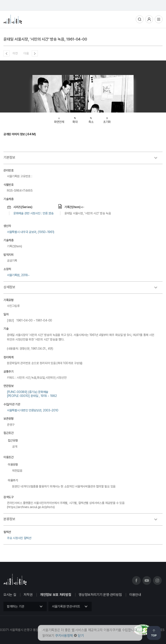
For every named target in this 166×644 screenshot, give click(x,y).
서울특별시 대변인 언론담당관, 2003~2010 (33, 410)
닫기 (81, 636)
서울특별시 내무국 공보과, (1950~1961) (31, 232)
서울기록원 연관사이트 (66, 607)
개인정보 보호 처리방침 (56, 595)
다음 (26, 53)
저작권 (28, 595)
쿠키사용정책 (64, 636)
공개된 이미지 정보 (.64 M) (20, 134)
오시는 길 (10, 595)
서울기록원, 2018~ (18, 275)
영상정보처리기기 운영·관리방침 (100, 595)
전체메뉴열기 (159, 19)
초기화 (107, 119)
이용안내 (135, 595)
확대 (75, 119)
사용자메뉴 (149, 19)
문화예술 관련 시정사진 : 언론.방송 (34, 213)
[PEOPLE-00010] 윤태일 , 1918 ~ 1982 (32, 396)
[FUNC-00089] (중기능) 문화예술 (28, 392)
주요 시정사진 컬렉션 (19, 538)
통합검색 (140, 19)
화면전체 (59, 119)
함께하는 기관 (16, 607)
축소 (91, 119)
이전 (15, 53)
